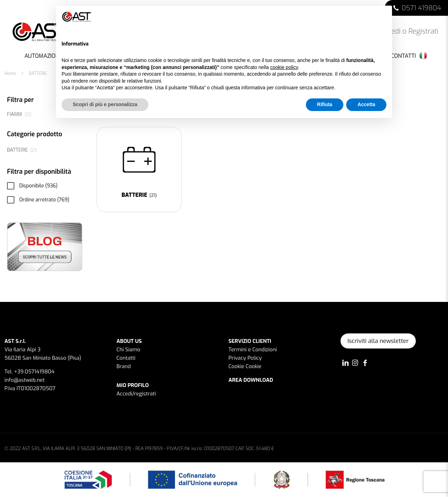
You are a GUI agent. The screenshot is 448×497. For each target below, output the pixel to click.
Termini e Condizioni (253, 350)
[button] (383, 17)
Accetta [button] (366, 104)
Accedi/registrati (136, 394)
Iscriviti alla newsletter (378, 341)
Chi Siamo (128, 350)
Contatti (126, 358)
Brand (124, 366)
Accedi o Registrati (404, 32)
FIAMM (15, 114)
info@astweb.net (25, 380)
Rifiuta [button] (325, 104)
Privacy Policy (245, 358)
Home (10, 74)
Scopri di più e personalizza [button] (105, 104)
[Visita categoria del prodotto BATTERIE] (139, 170)
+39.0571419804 (34, 372)
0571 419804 (421, 8)
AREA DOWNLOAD (251, 380)
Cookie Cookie (245, 366)
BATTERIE (17, 150)
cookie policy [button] (284, 67)
